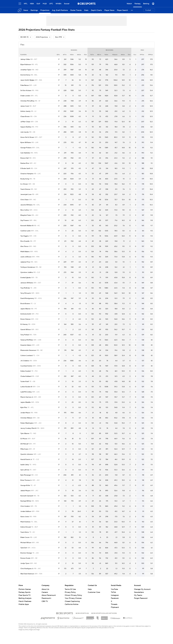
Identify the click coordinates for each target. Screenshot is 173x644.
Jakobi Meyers (25, 491)
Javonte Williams (26, 205)
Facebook (115, 598)
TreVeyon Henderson (28, 267)
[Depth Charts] (96, 10)
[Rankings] (34, 10)
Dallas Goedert (26, 371)
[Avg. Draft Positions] (60, 10)
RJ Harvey (24, 324)
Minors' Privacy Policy (73, 595)
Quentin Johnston (27, 454)
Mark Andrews (25, 522)
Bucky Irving (25, 179)
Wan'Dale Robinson (27, 574)
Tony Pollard (25, 335)
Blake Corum (25, 537)
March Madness (25, 601)
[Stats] (86, 10)
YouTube (114, 589)
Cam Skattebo (25, 153)
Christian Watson (26, 418)
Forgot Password (141, 598)
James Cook (25, 106)
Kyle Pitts (24, 408)
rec (99, 55)
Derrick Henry (25, 75)
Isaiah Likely (25, 465)
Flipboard (115, 607)
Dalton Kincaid (26, 527)
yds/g (115, 55)
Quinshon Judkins (27, 272)
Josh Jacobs (25, 132)
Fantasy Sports (24, 592)
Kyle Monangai (26, 475)
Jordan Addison (26, 511)
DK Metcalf (24, 444)
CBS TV (45, 601)
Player (23, 55)
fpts (142, 55)
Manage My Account (142, 589)
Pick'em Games (25, 589)
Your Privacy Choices (73, 598)
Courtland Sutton (26, 366)
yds (72, 55)
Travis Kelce (25, 532)
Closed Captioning (72, 601)
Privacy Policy (70, 592)
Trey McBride (25, 288)
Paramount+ (46, 598)
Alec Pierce (24, 246)
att (65, 55)
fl (135, 55)
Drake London (25, 96)
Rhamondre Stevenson (28, 350)
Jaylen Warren (25, 309)
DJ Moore (24, 439)
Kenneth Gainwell (27, 496)
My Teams (138, 595)
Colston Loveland (26, 356)
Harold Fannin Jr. (26, 459)
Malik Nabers (25, 252)
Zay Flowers (25, 220)
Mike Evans (24, 449)
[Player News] (109, 10)
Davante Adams (26, 345)
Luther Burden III (26, 387)
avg (79, 55)
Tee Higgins (25, 236)
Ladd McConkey (26, 392)
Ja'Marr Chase (25, 122)
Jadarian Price (25, 262)
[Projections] (45, 10)
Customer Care (94, 592)
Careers (45, 592)
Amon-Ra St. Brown (27, 137)
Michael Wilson (26, 543)
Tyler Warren (25, 433)
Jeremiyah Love (26, 194)
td (85, 55)
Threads (114, 604)
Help (90, 589)
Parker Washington (27, 423)
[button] (132, 10)
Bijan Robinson (26, 65)
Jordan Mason (25, 413)
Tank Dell (24, 548)
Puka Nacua (24, 85)
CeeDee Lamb (25, 231)
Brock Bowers (25, 304)
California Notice (72, 604)
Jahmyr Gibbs (25, 59)
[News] (26, 10)
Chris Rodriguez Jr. (27, 569)
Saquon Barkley (26, 127)
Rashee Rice (25, 163)
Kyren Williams (26, 143)
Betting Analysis (25, 598)
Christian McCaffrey (27, 101)
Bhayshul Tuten (26, 215)
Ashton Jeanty (25, 111)
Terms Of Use (70, 589)
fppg (150, 55)
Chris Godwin (25, 506)
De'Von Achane (26, 91)
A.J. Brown (24, 184)
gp (58, 55)
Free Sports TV (25, 595)
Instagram (115, 595)
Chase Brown (25, 117)
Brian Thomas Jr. (26, 480)
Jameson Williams (27, 283)
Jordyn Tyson (25, 563)
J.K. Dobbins (25, 361)
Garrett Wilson (26, 330)
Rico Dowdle (25, 241)
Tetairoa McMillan (27, 340)
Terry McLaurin (26, 293)
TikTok (113, 592)
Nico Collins (25, 210)
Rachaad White (26, 501)
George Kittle (25, 485)
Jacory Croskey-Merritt (28, 428)
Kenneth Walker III (27, 226)
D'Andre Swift (25, 168)
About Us (45, 589)
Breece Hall (25, 158)
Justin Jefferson (26, 257)
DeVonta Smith (26, 314)
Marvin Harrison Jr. (27, 397)
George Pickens (26, 148)
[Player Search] (122, 10)
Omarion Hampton (27, 174)
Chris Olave (24, 200)
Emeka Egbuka (26, 278)
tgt (92, 55)
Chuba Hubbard (26, 376)
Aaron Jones (25, 517)
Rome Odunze (25, 319)
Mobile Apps (24, 604)
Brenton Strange (26, 553)
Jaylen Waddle (26, 402)
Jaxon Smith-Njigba (27, 80)
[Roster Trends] (76, 10)
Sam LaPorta (25, 470)
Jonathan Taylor (26, 70)
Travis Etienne (25, 189)
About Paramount (49, 595)
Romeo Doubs (25, 558)
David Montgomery (27, 298)
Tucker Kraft (25, 382)
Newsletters (139, 592)
